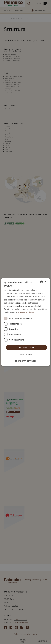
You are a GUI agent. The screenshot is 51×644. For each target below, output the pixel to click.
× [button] (45, 282)
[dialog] (25, 322)
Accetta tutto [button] (26, 347)
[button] (26, 361)
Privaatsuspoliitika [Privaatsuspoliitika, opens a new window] (26, 312)
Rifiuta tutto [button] (27, 354)
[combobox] (42, 282)
